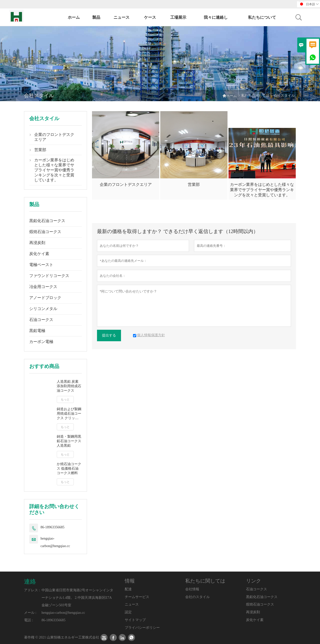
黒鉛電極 (37, 331)
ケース (150, 17)
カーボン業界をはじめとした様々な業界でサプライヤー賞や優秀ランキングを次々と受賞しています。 (54, 170)
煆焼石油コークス (45, 232)
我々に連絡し (216, 17)
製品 (96, 17)
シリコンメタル (43, 309)
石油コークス (41, 320)
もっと (65, 399)
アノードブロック (45, 298)
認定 (128, 612)
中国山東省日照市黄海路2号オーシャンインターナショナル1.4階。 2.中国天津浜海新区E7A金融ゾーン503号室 (77, 598)
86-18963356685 (52, 527)
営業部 (40, 150)
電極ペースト (41, 265)
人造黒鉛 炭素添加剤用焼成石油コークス (69, 386)
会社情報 (192, 589)
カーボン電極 (41, 342)
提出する (109, 335)
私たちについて (262, 17)
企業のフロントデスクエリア (54, 137)
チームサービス (137, 597)
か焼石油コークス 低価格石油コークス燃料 (69, 469)
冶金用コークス (43, 287)
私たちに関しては (255, 96)
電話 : (28, 620)
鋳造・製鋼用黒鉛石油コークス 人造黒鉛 (69, 441)
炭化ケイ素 (39, 254)
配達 (128, 589)
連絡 (30, 582)
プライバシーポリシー (142, 628)
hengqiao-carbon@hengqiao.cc (55, 542)
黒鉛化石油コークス (47, 221)
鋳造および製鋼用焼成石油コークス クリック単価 (69, 414)
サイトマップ (135, 620)
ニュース (121, 17)
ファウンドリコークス (49, 276)
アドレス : (32, 590)
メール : (30, 613)
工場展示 (178, 17)
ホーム (74, 17)
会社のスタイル (197, 597)
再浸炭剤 (37, 243)
